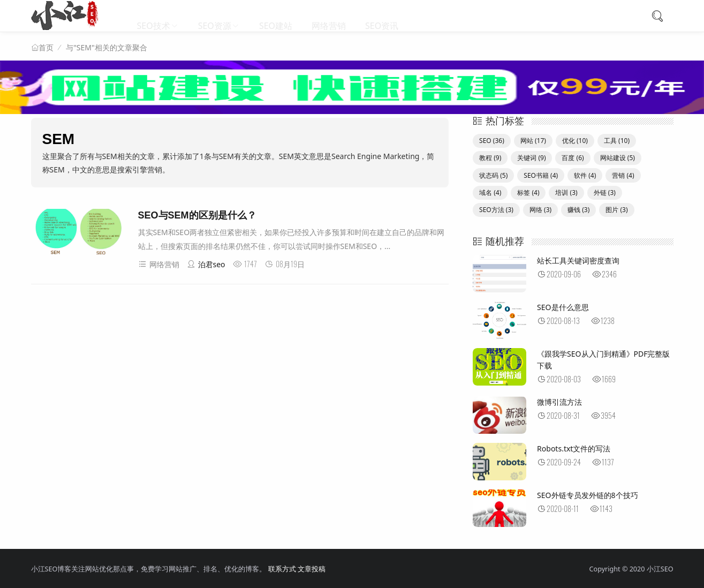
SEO (492, 141)
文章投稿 (312, 569)
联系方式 (282, 569)
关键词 (531, 158)
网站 (533, 141)
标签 (528, 193)
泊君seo (206, 264)
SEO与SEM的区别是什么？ (197, 215)
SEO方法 (496, 210)
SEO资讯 (382, 16)
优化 (575, 141)
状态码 (493, 175)
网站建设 (618, 158)
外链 (605, 193)
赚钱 (578, 210)
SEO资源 (215, 16)
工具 (617, 141)
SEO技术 (154, 16)
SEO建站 (276, 16)
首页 (46, 48)
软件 (585, 175)
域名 (490, 193)
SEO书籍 (541, 175)
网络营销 (329, 16)
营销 (623, 175)
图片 (616, 210)
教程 (490, 158)
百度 (573, 158)
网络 (540, 210)
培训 (566, 193)
